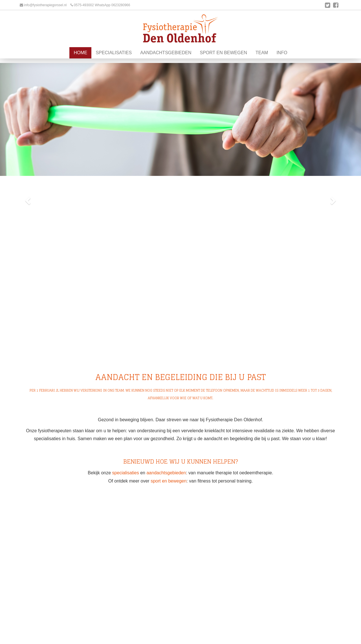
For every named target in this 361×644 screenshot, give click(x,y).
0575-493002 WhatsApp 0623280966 (102, 5)
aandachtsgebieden (166, 473)
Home (80, 61)
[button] (27, 199)
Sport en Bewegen (224, 61)
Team (262, 61)
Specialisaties (114, 61)
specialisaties (126, 473)
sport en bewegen (169, 481)
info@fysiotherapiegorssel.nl (45, 5)
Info (282, 61)
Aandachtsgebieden (166, 61)
